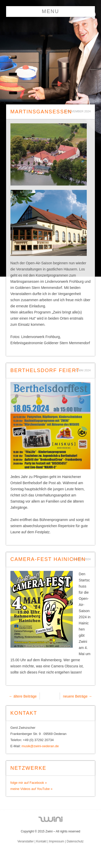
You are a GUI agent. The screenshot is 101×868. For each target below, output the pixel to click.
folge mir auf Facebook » (29, 783)
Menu (51, 11)
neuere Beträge (77, 696)
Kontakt (41, 841)
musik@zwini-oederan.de (40, 746)
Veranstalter (25, 841)
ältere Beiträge (23, 696)
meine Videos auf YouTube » (32, 789)
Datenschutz (75, 841)
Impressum (57, 841)
